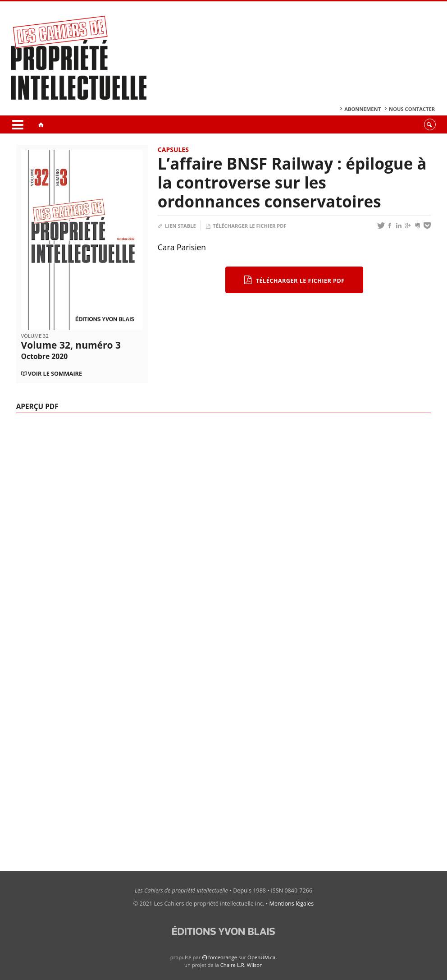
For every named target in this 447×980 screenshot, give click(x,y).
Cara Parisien (182, 247)
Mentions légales (292, 904)
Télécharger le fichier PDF (246, 226)
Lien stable (177, 226)
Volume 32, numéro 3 (71, 350)
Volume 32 (35, 336)
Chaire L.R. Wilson (242, 965)
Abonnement (363, 109)
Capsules (173, 150)
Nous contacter (412, 109)
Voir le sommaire (55, 374)
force (223, 957)
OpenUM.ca (261, 957)
